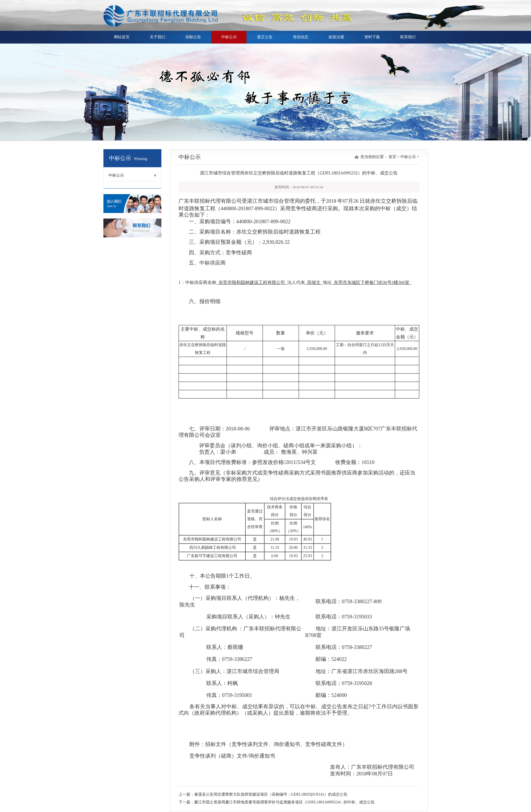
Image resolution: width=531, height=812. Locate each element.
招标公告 (193, 37)
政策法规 (336, 37)
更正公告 (265, 37)
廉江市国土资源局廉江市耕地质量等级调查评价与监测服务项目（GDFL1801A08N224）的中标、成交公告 (284, 802)
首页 (392, 157)
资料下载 (372, 37)
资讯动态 (301, 37)
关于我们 (157, 37)
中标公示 (229, 37)
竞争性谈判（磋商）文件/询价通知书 (232, 756)
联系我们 (408, 37)
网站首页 (122, 37)
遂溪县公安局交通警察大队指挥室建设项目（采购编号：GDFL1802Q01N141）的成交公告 (271, 794)
